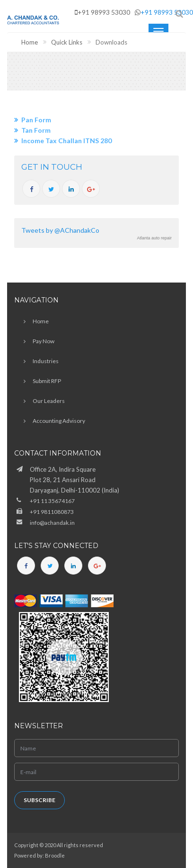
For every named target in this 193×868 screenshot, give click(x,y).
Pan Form (36, 120)
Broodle (55, 855)
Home (30, 42)
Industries (46, 361)
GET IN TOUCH (52, 167)
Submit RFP (47, 381)
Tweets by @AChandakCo (60, 230)
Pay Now (44, 341)
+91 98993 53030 (167, 12)
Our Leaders (49, 401)
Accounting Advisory (59, 421)
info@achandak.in (52, 523)
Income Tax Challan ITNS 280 (66, 141)
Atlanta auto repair (154, 238)
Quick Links (67, 42)
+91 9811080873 (52, 512)
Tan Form (36, 130)
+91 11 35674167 (52, 501)
